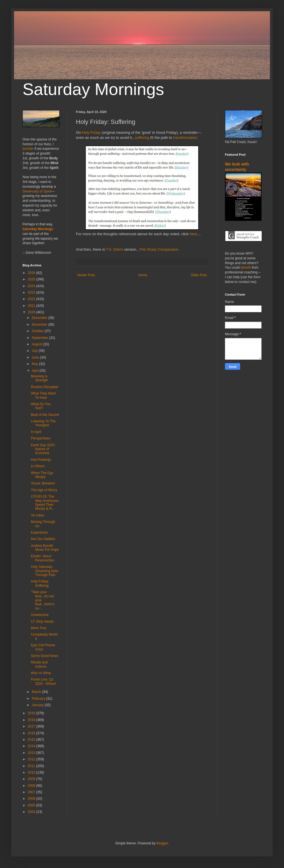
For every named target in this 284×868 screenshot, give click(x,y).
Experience (39, 532)
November (40, 325)
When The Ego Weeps (42, 475)
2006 (32, 799)
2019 (32, 713)
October (38, 331)
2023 (32, 293)
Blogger (162, 843)
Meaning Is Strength (39, 378)
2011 (32, 766)
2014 (32, 746)
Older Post (199, 275)
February (39, 699)
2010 (32, 772)
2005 (32, 805)
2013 (32, 753)
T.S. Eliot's (115, 249)
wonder (28, 149)
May (35, 364)
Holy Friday (91, 132)
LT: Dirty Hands (42, 622)
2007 (32, 792)
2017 (32, 726)
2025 (32, 279)
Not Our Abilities (43, 539)
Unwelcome (40, 615)
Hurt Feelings (41, 460)
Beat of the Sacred (45, 415)
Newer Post (86, 275)
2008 (32, 786)
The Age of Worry (44, 490)
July (35, 351)
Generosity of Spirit (37, 191)
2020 (32, 312)
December (40, 318)
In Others (38, 466)
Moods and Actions (39, 664)
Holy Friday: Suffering (40, 583)
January (38, 705)
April (36, 371)
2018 (32, 720)
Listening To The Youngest (43, 423)
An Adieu (38, 515)
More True (39, 628)
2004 (32, 812)
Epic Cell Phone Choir (43, 647)
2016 (32, 733)
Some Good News (45, 656)
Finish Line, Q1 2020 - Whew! (43, 681)
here (193, 234)
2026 (32, 273)
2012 (32, 759)
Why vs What (41, 673)
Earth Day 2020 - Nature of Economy (44, 449)
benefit (246, 268)
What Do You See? (41, 406)
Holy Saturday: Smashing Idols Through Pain (45, 571)
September (40, 338)
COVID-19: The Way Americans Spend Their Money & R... (45, 503)
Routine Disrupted (44, 387)
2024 (32, 286)
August (38, 344)
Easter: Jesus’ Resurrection (43, 558)
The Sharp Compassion (159, 249)
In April (36, 432)
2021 (32, 306)
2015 (32, 740)
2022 (32, 299)
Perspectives (41, 438)
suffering (142, 138)
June (36, 357)
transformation (185, 138)
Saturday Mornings (93, 89)
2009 (32, 779)
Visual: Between (43, 483)
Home (143, 275)
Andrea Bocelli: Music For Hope (45, 548)
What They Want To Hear (43, 395)
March (37, 692)
